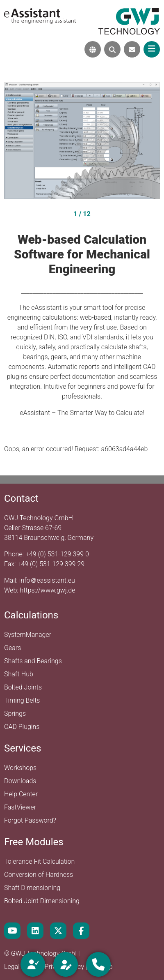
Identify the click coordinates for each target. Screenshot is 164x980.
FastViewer (20, 807)
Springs (15, 714)
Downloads (20, 781)
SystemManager (28, 635)
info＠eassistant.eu (47, 580)
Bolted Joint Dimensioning (42, 901)
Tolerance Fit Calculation (39, 861)
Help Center (21, 794)
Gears (13, 648)
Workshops (20, 768)
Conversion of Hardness (39, 875)
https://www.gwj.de (48, 590)
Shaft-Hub (19, 674)
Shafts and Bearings (33, 661)
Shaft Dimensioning (32, 888)
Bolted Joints (23, 687)
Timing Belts (22, 700)
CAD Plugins (22, 727)
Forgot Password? (30, 820)
